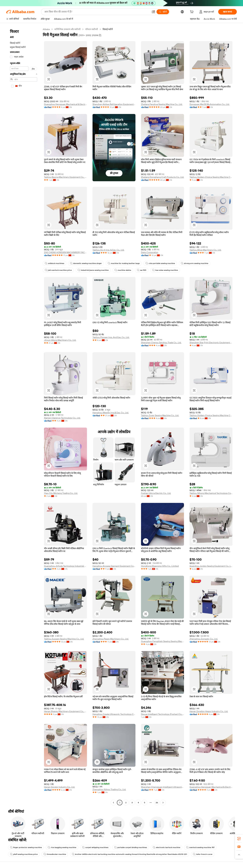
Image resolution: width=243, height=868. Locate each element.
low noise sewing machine (165, 270)
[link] (239, 839)
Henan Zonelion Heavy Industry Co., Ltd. (209, 711)
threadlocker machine (55, 854)
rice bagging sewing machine (62, 847)
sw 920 (142, 270)
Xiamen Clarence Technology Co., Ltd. (62, 418)
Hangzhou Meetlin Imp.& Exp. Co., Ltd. (111, 413)
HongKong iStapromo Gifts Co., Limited (160, 566)
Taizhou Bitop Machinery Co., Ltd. (205, 250)
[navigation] (24, 416)
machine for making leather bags (124, 263)
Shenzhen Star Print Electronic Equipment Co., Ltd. (211, 343)
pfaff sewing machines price (24, 854)
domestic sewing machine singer (86, 263)
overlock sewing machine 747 (200, 847)
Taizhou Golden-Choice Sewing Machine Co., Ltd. (211, 177)
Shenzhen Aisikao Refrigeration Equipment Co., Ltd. (114, 104)
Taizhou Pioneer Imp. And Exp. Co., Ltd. (111, 337)
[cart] (192, 12)
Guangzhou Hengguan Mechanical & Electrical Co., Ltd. (65, 104)
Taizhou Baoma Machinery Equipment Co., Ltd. (65, 177)
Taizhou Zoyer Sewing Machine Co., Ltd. (160, 415)
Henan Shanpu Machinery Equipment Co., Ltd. (65, 711)
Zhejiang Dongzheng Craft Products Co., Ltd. (162, 177)
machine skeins (123, 270)
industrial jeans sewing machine (93, 270)
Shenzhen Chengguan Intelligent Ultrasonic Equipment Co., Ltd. (162, 787)
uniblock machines (54, 263)
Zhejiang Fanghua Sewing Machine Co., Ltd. (162, 104)
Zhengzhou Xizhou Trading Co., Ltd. (109, 789)
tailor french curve (203, 854)
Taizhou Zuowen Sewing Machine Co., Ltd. (64, 639)
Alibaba (46, 29)
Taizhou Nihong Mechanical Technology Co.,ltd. (211, 493)
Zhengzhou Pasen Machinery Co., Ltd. (111, 639)
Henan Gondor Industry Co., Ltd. (59, 787)
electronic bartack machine (167, 847)
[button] (153, 12)
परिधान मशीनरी (92, 29)
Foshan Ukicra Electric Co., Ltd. (156, 493)
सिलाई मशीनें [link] (108, 29)
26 (157, 803)
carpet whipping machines (95, 847)
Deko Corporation (150, 252)
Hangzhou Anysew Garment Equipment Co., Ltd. (114, 566)
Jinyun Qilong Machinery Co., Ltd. (60, 340)
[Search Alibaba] (97, 12)
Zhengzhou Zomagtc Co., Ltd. (204, 639)
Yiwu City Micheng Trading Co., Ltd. (61, 493)
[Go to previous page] (113, 803)
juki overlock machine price (58, 270)
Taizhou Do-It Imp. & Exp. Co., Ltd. (108, 250)
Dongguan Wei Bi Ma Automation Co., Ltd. (210, 104)
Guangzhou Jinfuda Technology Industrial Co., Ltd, (65, 566)
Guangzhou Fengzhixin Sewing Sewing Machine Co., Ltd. (162, 641)
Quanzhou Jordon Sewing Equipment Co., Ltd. (211, 566)
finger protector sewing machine (26, 847)
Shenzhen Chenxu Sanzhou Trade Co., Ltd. (161, 343)
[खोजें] (163, 12)
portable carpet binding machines (131, 847)
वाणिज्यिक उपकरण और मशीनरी (67, 29)
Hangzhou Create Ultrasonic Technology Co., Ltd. (114, 714)
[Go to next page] (163, 803)
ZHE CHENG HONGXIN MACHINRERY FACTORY (65, 252)
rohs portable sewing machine (160, 263)
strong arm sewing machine (195, 263)
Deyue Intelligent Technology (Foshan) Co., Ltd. (162, 714)
